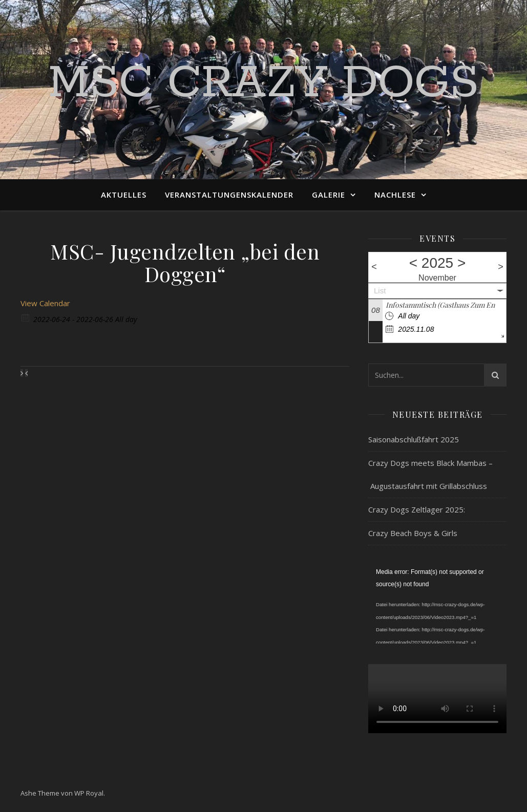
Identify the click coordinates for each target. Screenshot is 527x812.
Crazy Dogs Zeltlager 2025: (417, 509)
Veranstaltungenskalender (229, 195)
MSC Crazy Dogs (263, 83)
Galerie (329, 195)
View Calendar (45, 303)
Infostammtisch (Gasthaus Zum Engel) (446, 305)
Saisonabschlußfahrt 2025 (414, 439)
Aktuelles (124, 195)
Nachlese (395, 195)
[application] (437, 605)
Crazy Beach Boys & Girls (413, 533)
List (380, 291)
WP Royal (89, 793)
